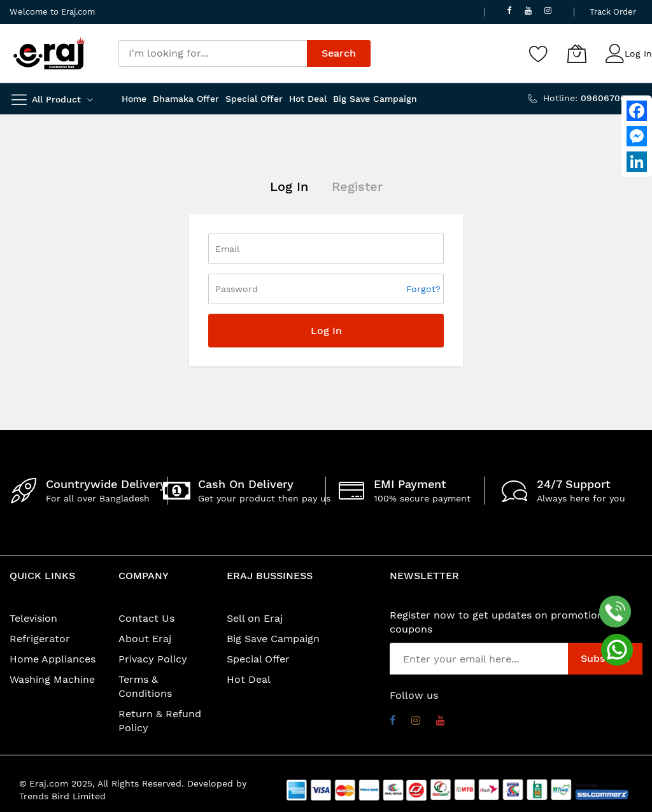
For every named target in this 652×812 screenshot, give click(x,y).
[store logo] (49, 53)
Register (357, 186)
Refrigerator (40, 639)
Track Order (613, 12)
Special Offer (258, 659)
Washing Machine (52, 679)
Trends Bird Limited (62, 796)
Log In (638, 53)
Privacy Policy (153, 659)
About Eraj (145, 639)
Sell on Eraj (255, 618)
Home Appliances (53, 659)
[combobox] (213, 53)
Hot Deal (249, 679)
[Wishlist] (539, 53)
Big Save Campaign (273, 639)
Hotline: (593, 98)
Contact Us (146, 618)
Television (33, 618)
